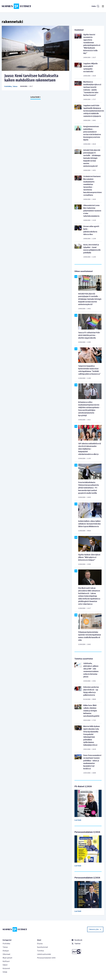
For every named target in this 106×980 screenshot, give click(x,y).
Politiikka (8, 86)
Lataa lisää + (36, 97)
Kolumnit (6, 968)
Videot (5, 965)
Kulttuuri (6, 961)
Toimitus (40, 951)
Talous (15, 86)
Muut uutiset (7, 958)
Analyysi (6, 951)
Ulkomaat (6, 954)
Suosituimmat (42, 947)
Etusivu (40, 944)
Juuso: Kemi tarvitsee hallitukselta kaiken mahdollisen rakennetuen (31, 78)
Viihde (5, 972)
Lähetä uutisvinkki (44, 954)
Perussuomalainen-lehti (46, 958)
